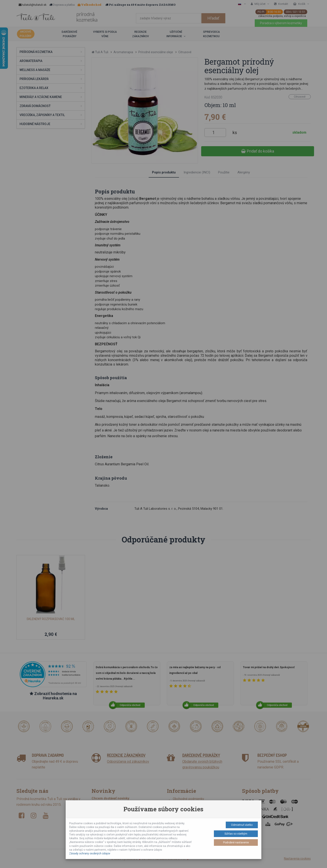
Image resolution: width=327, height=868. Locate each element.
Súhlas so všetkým (236, 834)
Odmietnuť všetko (242, 825)
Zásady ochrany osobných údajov (90, 853)
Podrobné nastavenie (236, 843)
